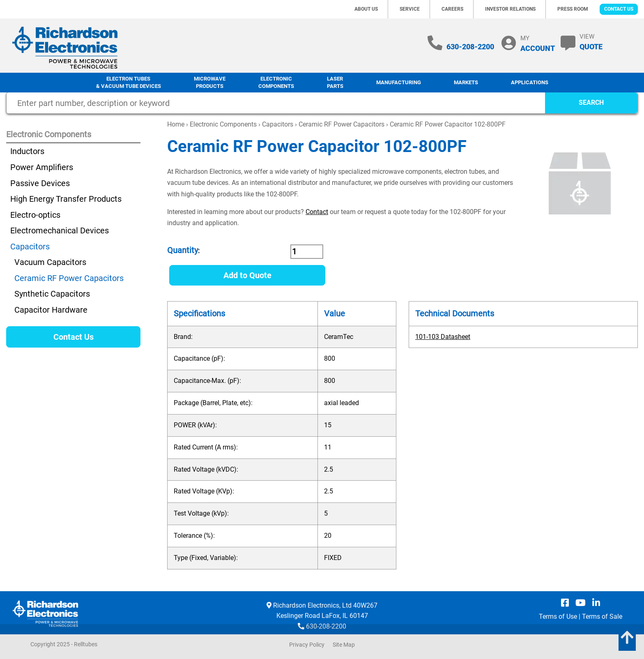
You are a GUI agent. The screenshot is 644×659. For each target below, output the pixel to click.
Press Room (573, 9)
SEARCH (591, 103)
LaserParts (335, 83)
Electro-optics (35, 215)
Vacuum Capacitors (50, 262)
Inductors (27, 151)
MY (538, 43)
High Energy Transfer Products (66, 199)
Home (176, 124)
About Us (366, 9)
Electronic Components (276, 83)
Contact (317, 212)
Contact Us (619, 9)
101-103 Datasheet (443, 337)
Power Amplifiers (42, 167)
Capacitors (278, 124)
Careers (452, 9)
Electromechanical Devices (60, 230)
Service (410, 9)
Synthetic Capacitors (52, 294)
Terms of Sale (602, 616)
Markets (466, 82)
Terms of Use (558, 616)
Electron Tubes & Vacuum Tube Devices (129, 83)
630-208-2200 (470, 47)
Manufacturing (399, 82)
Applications (530, 82)
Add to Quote (247, 275)
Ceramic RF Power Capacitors (342, 124)
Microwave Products (210, 83)
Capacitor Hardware (51, 310)
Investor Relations (510, 9)
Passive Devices (40, 183)
